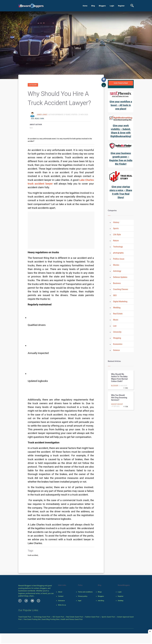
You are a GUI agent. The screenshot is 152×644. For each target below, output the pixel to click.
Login (112, 6)
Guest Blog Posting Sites (51, 619)
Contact (61, 596)
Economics (118, 344)
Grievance (61, 601)
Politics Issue (119, 259)
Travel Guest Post (25, 617)
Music (116, 320)
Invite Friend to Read (121, 83)
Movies (116, 265)
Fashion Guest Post (92, 617)
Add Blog (101, 601)
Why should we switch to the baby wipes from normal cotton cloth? (119, 378)
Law (115, 326)
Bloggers (102, 6)
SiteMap (121, 601)
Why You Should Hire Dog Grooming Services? (119, 398)
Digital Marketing (120, 301)
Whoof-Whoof (117, 404)
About (60, 592)
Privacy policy (83, 596)
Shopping (117, 338)
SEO (115, 295)
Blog (93, 6)
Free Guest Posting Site (32, 619)
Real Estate (118, 314)
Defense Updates (120, 277)
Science (116, 350)
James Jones (42, 115)
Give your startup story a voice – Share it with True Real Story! (121, 192)
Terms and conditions (85, 592)
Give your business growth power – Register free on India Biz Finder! (121, 159)
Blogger (115, 386)
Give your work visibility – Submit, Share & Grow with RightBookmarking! (121, 131)
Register (121, 6)
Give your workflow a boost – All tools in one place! (121, 105)
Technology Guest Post (42, 617)
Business (117, 283)
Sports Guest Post (108, 617)
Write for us (62, 605)
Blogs (100, 592)
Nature (116, 241)
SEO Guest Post (58, 617)
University (117, 332)
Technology (118, 247)
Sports (116, 228)
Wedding (117, 308)
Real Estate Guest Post (75, 617)
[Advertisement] (61, 230)
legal (80, 601)
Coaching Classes (121, 289)
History (116, 222)
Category (33, 85)
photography (118, 253)
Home (85, 6)
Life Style (117, 235)
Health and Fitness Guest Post (72, 619)
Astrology (117, 271)
